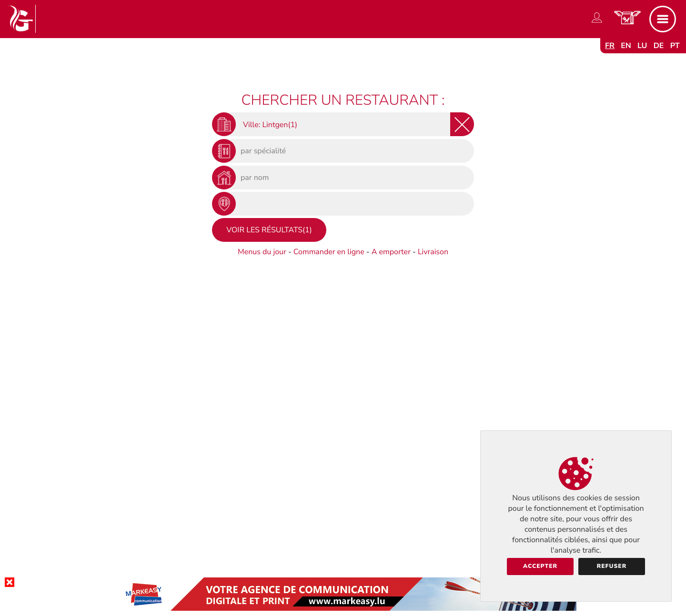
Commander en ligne (329, 252)
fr (610, 46)
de (659, 46)
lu (642, 46)
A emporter (391, 252)
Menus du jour (262, 252)
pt (675, 46)
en (626, 46)
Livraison (433, 252)
